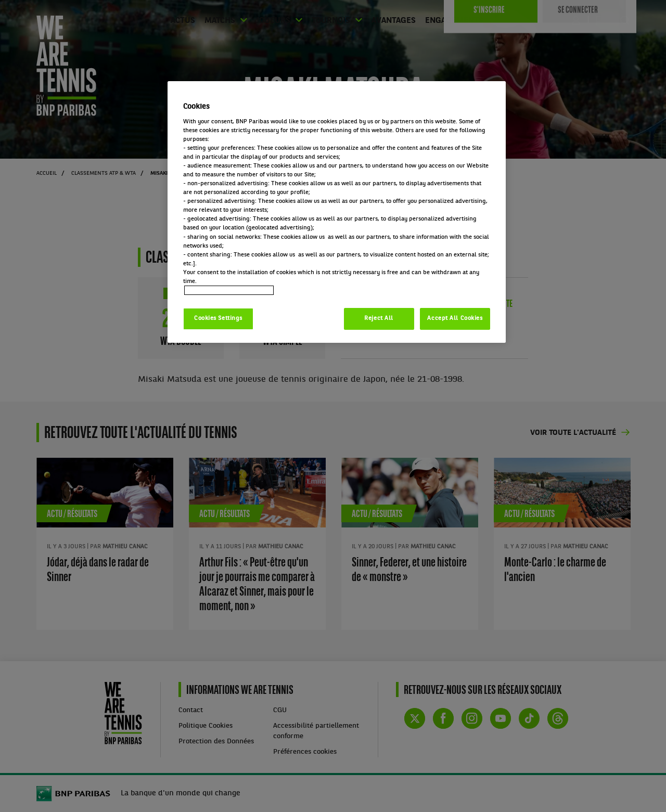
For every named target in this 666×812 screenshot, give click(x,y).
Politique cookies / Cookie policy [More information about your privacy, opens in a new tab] (229, 290)
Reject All (379, 318)
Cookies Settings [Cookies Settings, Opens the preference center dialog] (218, 318)
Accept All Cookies (455, 318)
